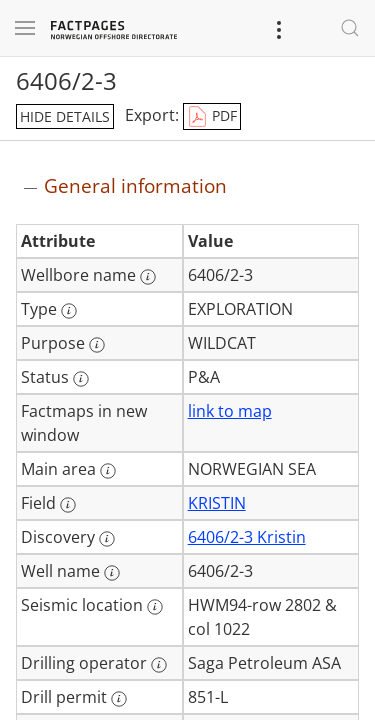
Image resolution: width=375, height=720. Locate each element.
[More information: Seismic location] (155, 607)
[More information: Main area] (108, 471)
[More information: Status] (81, 379)
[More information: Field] (68, 505)
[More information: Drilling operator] (159, 665)
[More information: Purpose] (97, 345)
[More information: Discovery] (107, 539)
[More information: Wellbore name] (148, 277)
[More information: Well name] (112, 573)
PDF (212, 117)
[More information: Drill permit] (119, 699)
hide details (65, 116)
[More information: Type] (69, 311)
